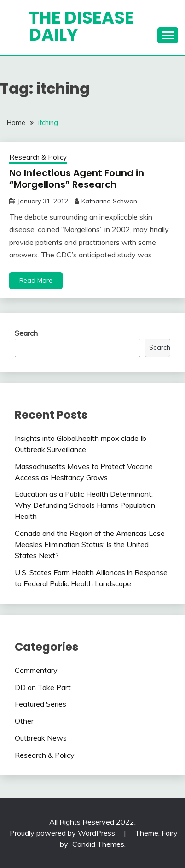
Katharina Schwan (109, 201)
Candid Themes (98, 844)
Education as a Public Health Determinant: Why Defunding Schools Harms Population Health (85, 505)
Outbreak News (41, 738)
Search (26, 333)
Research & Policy (38, 157)
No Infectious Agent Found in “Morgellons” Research (77, 179)
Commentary (36, 670)
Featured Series (40, 704)
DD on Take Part (43, 687)
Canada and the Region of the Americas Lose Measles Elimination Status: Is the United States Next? (90, 544)
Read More (36, 280)
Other (24, 721)
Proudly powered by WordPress (63, 833)
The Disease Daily (81, 26)
